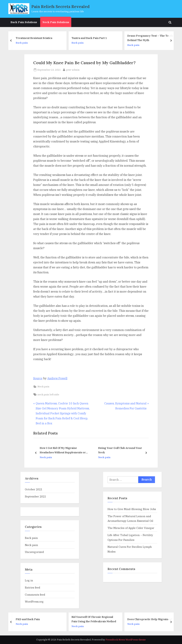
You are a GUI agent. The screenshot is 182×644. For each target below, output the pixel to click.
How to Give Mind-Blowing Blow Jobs (132, 509)
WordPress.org (34, 601)
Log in (29, 580)
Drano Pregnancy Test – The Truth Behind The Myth (152, 38)
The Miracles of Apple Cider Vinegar (131, 528)
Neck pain (43, 386)
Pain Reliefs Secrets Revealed (61, 6)
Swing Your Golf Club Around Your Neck (120, 450)
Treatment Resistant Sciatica (36, 38)
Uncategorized (34, 552)
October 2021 (34, 489)
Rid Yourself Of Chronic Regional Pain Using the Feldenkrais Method (96, 619)
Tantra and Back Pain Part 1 (91, 38)
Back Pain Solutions (24, 22)
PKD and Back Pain (30, 619)
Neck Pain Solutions (56, 22)
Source (38, 378)
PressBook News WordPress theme (126, 640)
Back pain (23, 43)
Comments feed (35, 595)
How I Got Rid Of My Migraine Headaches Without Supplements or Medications (63, 450)
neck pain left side (48, 394)
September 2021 (35, 496)
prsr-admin (73, 70)
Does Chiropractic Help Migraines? (152, 619)
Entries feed (33, 587)
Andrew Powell (57, 378)
